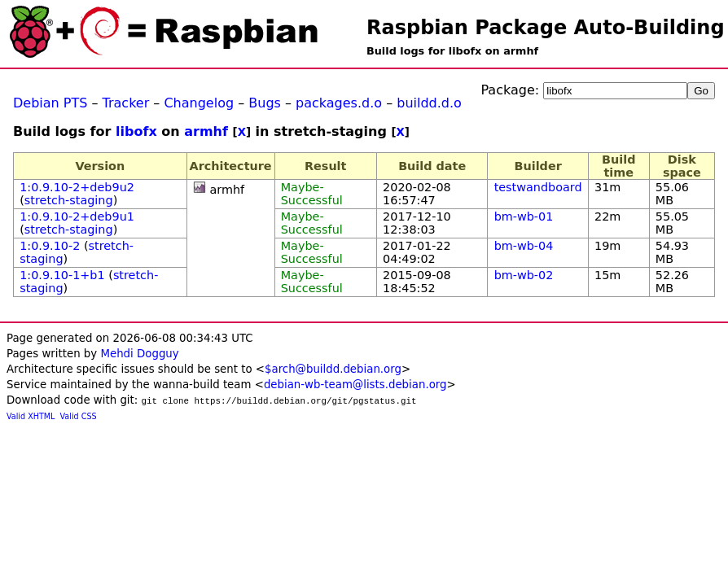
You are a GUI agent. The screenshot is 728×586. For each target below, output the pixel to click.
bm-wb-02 (524, 275)
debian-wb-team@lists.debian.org (355, 385)
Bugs (265, 103)
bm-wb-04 (524, 246)
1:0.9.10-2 (50, 246)
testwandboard (538, 187)
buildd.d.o (429, 103)
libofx (136, 131)
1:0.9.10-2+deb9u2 (77, 187)
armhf (206, 131)
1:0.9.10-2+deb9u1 (77, 216)
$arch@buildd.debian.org (333, 369)
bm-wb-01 (524, 216)
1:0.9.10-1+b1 (62, 275)
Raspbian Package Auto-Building (546, 28)
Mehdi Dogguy (139, 354)
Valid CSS (79, 416)
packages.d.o (339, 103)
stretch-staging (69, 200)
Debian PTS (50, 103)
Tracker (126, 103)
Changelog (199, 103)
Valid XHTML (31, 416)
